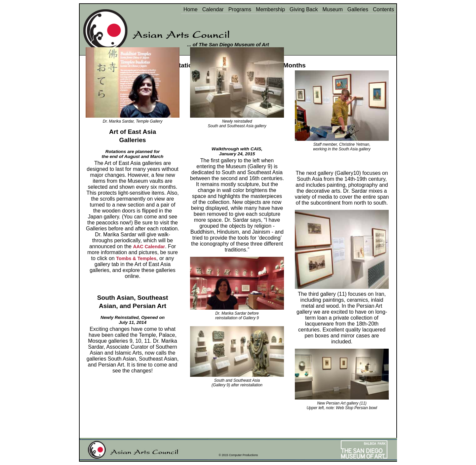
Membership (270, 9)
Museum (332, 9)
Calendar (213, 9)
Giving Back (304, 9)
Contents (383, 9)
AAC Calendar (149, 247)
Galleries (358, 9)
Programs (240, 9)
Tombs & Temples (136, 258)
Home (191, 9)
